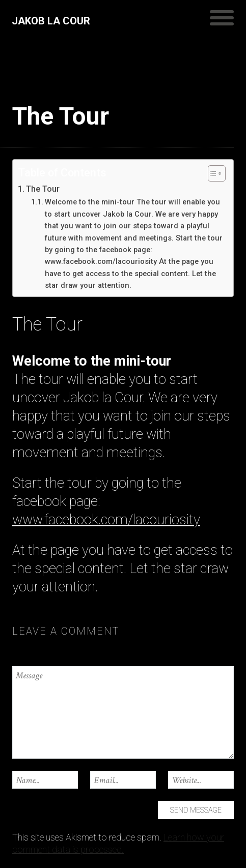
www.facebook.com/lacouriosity (106, 520)
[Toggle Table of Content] (212, 173)
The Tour (43, 189)
